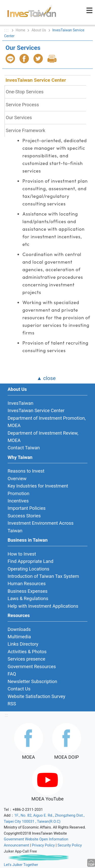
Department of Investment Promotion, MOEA (47, 422)
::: (6, 715)
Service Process (22, 105)
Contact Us (19, 689)
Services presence (26, 659)
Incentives (18, 501)
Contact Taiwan (24, 448)
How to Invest (22, 554)
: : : (7, 30)
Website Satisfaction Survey (36, 696)
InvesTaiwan (21, 403)
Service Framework (26, 130)
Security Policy (70, 845)
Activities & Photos (27, 652)
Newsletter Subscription (32, 681)
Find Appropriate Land (31, 561)
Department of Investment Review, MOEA (43, 437)
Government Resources (32, 666)
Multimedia (19, 637)
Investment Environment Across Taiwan (41, 527)
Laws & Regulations (28, 598)
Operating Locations (29, 569)
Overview (17, 479)
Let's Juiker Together (21, 865)
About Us (39, 30)
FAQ (12, 674)
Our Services (19, 118)
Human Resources (27, 584)
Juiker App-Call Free (20, 851)
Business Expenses (28, 591)
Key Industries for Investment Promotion (38, 490)
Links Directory (23, 644)
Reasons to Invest (26, 471)
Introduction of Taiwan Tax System (43, 576)
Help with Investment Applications (43, 606)
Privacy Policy (43, 845)
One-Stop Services (25, 92)
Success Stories (24, 516)
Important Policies (27, 508)
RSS (12, 704)
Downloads (19, 629)
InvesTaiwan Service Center (36, 80)
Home (21, 30)
